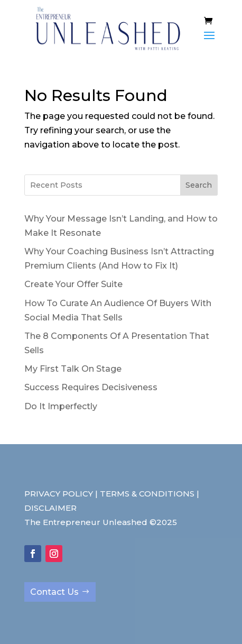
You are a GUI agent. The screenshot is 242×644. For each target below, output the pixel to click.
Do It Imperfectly (61, 406)
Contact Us (54, 592)
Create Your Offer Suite (73, 284)
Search (199, 185)
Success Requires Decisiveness (91, 387)
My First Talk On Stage (73, 369)
